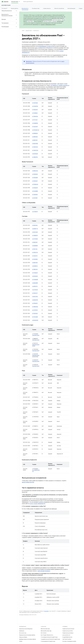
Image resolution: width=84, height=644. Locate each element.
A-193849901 (35, 157)
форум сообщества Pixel (28, 482)
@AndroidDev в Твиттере (46, 631)
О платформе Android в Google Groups (49, 637)
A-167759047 (35, 290)
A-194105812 (35, 259)
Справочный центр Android (68, 629)
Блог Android (44, 633)
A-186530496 (35, 300)
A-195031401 (35, 110)
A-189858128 (35, 133)
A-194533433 (35, 195)
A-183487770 (35, 229)
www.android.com (66, 635)
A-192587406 (35, 116)
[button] (8, 11)
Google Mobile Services (67, 637)
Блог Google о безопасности (47, 635)
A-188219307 (35, 140)
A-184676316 (35, 225)
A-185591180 (35, 263)
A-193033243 (35, 174)
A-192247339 (35, 127)
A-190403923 (35, 106)
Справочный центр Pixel (67, 631)
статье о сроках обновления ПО (37, 504)
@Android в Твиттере (45, 629)
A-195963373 (35, 303)
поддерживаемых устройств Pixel (46, 46)
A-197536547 (35, 273)
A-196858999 (35, 235)
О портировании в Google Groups (48, 641)
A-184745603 (35, 154)
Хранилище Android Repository (26, 629)
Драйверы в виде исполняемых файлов (27, 639)
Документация (6, 5)
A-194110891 (35, 198)
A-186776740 (35, 297)
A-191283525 (35, 113)
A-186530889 (35, 283)
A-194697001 (35, 147)
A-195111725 (35, 249)
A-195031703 (35, 252)
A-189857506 (35, 171)
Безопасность (36, 31)
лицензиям (46, 611)
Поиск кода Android (28, 2)
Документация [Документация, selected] (15, 2)
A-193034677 (35, 181)
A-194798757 (35, 310)
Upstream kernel (36, 335)
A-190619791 (35, 256)
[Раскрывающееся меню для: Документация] (20, 2)
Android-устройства (59, 8)
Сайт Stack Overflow (67, 639)
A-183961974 (35, 286)
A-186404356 (35, 144)
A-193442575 (35, 188)
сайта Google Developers (44, 571)
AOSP (23, 31)
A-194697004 (35, 150)
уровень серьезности (64, 85)
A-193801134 (35, 269)
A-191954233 (35, 130)
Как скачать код (23, 633)
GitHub (21, 641)
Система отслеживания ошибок (69, 641)
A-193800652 (35, 307)
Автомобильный (71, 8)
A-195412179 (35, 293)
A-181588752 (35, 266)
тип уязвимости (54, 85)
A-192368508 (35, 123)
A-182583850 (35, 246)
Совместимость (47, 8)
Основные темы (36, 8)
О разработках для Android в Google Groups (50, 639)
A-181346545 (35, 276)
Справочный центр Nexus (68, 633)
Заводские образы (23, 637)
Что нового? (4, 8)
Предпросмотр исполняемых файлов (27, 635)
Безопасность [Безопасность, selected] (25, 8)
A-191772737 (35, 120)
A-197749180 (35, 239)
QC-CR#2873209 (36, 470)
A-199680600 (35, 184)
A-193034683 (35, 178)
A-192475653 (35, 103)
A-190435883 (35, 191)
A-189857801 (35, 137)
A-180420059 (35, 320)
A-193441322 (35, 313)
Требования (22, 631)
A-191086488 (35, 280)
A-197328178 (35, 212)
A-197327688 (35, 317)
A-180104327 (35, 232)
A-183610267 (35, 242)
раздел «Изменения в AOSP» (48, 25)
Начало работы (15, 8)
